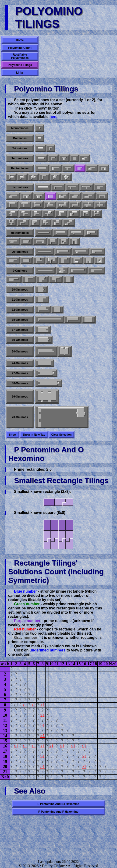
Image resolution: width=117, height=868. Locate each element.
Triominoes (20, 148)
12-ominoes (20, 310)
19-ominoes (20, 340)
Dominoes (20, 138)
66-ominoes (20, 397)
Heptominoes (20, 233)
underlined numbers (48, 650)
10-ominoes (20, 290)
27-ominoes (20, 373)
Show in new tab (34, 435)
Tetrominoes (20, 158)
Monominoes (20, 128)
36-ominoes (20, 383)
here (53, 117)
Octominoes (20, 252)
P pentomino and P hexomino (58, 812)
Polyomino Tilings (20, 65)
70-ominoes (20, 417)
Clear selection (62, 435)
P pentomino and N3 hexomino (58, 804)
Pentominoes (20, 168)
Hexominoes (20, 187)
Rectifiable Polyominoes (20, 56)
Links (20, 73)
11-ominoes (20, 300)
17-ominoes (20, 330)
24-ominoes (20, 363)
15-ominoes (20, 320)
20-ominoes (20, 352)
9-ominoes (20, 271)
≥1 (16, 705)
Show (13, 435)
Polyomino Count (20, 48)
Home (20, 40)
